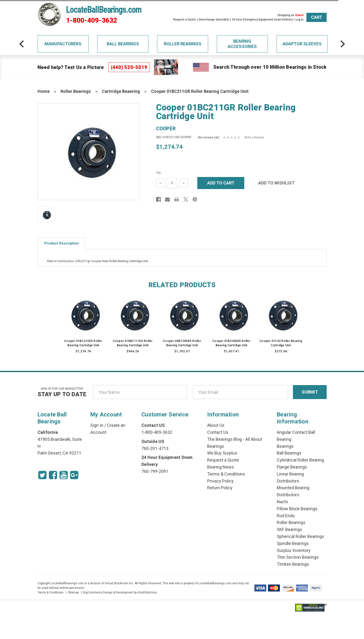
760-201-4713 (155, 448)
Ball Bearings (123, 44)
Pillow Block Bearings (297, 509)
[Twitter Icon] (42, 475)
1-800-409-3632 (92, 20)
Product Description (62, 243)
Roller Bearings (183, 44)
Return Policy (220, 488)
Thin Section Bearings (298, 557)
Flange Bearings (292, 467)
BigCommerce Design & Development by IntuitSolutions (120, 592)
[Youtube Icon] (64, 475)
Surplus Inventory (294, 550)
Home (44, 91)
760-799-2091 (155, 471)
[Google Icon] (74, 475)
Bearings (285, 446)
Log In (300, 20)
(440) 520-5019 (129, 67)
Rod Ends (286, 516)
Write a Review (254, 137)
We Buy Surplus (222, 453)
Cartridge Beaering (121, 91)
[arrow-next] (343, 44)
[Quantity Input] (172, 183)
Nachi (282, 502)
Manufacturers (63, 44)
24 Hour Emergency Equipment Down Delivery (262, 20)
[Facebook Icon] (53, 475)
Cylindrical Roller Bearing (300, 460)
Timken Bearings (293, 564)
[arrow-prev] (22, 44)
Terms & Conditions (226, 474)
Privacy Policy (220, 481)
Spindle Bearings (293, 543)
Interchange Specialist (214, 20)
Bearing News (221, 467)
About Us (216, 425)
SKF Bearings (289, 529)
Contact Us (218, 432)
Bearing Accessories (242, 44)
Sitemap (73, 592)
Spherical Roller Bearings (301, 536)
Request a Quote (185, 20)
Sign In (97, 425)
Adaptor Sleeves (302, 44)
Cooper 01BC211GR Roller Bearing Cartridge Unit (200, 91)
